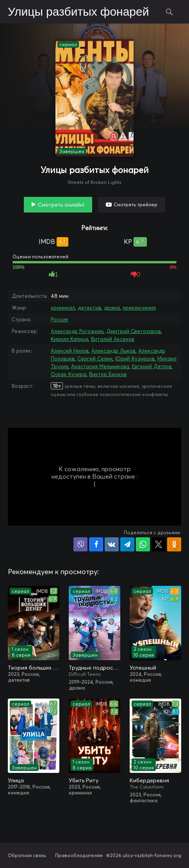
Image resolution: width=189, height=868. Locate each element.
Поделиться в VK (112, 544)
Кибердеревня (149, 780)
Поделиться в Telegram (127, 544)
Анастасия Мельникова (100, 366)
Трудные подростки (94, 668)
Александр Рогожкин (77, 331)
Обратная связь (27, 855)
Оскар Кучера (69, 374)
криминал (63, 308)
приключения (139, 308)
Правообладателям (79, 855)
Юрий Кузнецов (135, 358)
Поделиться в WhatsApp (143, 544)
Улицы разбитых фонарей (78, 12)
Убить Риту (84, 780)
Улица (16, 780)
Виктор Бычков (108, 374)
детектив (89, 308)
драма (112, 308)
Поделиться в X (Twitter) (159, 544)
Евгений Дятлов (152, 366)
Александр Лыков (113, 351)
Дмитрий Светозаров (134, 331)
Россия (59, 319)
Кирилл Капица (70, 339)
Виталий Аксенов (113, 339)
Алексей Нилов (70, 351)
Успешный (143, 668)
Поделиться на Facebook (96, 544)
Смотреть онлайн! (61, 205)
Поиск (169, 12)
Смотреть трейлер (136, 204)
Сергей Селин (95, 358)
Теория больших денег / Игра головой (34, 668)
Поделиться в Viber (80, 544)
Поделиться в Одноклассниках (174, 544)
